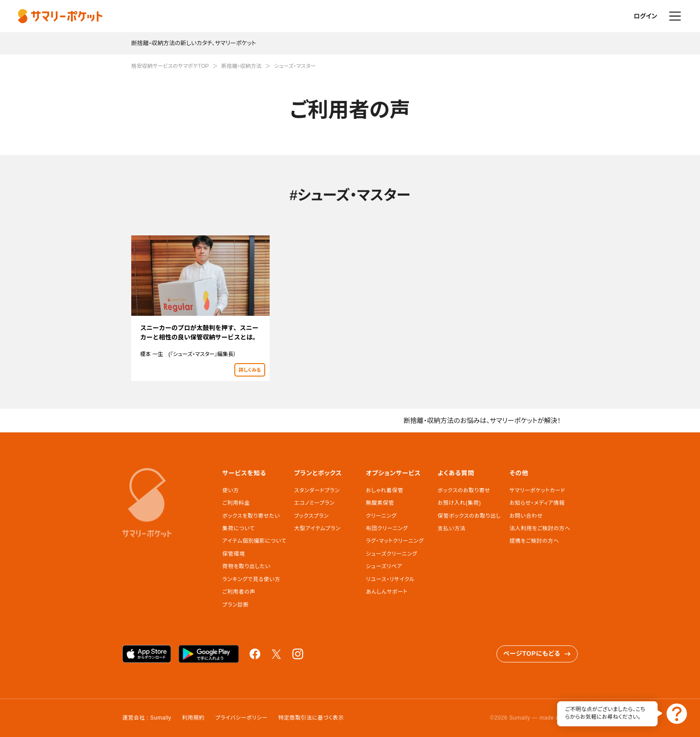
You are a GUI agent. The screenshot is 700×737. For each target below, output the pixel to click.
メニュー (675, 16)
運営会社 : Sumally (147, 718)
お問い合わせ (526, 516)
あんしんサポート (387, 592)
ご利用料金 (236, 503)
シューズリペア (384, 566)
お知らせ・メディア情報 (537, 503)
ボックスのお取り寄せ (464, 490)
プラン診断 (235, 605)
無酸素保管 (380, 503)
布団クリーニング (387, 528)
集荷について (239, 528)
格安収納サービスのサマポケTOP (170, 66)
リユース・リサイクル (390, 579)
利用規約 (194, 718)
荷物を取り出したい (246, 566)
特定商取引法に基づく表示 (311, 718)
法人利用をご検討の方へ (540, 528)
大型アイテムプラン (317, 528)
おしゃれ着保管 (385, 490)
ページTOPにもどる (537, 654)
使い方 (231, 490)
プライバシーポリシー (241, 718)
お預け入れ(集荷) (459, 503)
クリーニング (381, 516)
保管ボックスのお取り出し (469, 516)
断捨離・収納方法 (242, 66)
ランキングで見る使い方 (251, 579)
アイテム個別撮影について (254, 541)
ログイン (645, 16)
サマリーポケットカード (537, 490)
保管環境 (234, 554)
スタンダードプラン (317, 490)
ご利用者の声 (239, 592)
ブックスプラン (312, 516)
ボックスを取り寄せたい (251, 516)
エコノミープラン (315, 503)
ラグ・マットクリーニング (395, 541)
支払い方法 (452, 528)
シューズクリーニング (392, 554)
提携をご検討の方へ (534, 541)
